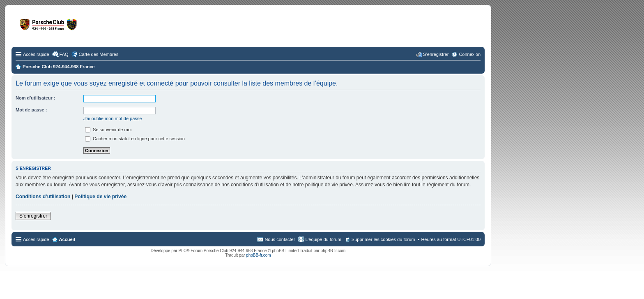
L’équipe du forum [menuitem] (323, 239)
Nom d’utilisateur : (36, 98)
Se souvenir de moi (108, 130)
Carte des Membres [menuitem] (99, 54)
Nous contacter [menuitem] (280, 239)
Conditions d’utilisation (43, 197)
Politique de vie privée (100, 197)
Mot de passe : (31, 110)
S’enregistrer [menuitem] (436, 54)
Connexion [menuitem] (470, 54)
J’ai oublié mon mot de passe (113, 118)
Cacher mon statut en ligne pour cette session (135, 139)
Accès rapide (36, 54)
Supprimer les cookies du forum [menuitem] (383, 239)
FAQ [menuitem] (64, 54)
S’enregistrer (33, 216)
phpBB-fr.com (259, 255)
